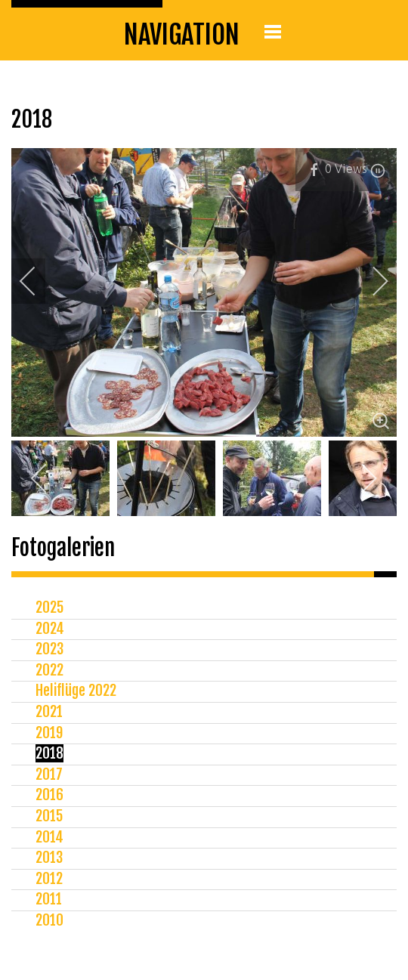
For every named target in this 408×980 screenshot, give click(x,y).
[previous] (38, 281)
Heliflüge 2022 (76, 691)
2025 (49, 607)
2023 (49, 649)
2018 (49, 753)
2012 (49, 879)
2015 (49, 816)
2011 (49, 899)
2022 (49, 670)
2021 (49, 712)
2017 (49, 774)
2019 (49, 733)
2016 (49, 795)
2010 (49, 920)
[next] (370, 281)
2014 (49, 837)
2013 (49, 858)
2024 (50, 629)
